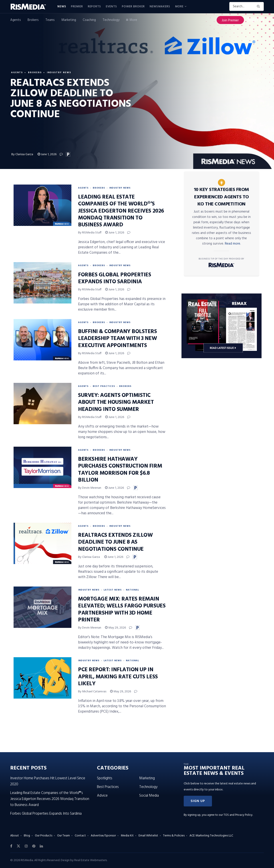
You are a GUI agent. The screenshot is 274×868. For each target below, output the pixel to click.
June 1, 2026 (47, 154)
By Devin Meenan (90, 488)
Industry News (59, 72)
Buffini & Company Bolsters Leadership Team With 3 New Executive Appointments (118, 339)
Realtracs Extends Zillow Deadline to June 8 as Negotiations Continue (115, 542)
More (179, 7)
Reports (94, 7)
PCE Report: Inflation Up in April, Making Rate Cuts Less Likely (118, 677)
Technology (111, 20)
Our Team (63, 836)
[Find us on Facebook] (11, 846)
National (132, 590)
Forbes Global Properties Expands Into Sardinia (115, 278)
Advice (102, 796)
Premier (77, 7)
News (62, 7)
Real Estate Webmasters (91, 860)
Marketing (69, 20)
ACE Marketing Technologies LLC (211, 836)
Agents (16, 20)
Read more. (233, 244)
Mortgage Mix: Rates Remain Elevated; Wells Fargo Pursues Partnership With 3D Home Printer (122, 610)
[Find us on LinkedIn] (41, 846)
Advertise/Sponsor (103, 836)
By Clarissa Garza (23, 154)
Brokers (33, 20)
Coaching (89, 20)
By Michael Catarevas (92, 692)
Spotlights (105, 778)
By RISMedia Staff (90, 233)
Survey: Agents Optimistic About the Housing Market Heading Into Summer (116, 402)
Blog (27, 836)
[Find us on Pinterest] (34, 846)
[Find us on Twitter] (18, 846)
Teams (50, 20)
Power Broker (133, 7)
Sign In (255, 20)
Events (111, 7)
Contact (80, 836)
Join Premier (230, 20)
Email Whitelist (148, 836)
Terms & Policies (174, 836)
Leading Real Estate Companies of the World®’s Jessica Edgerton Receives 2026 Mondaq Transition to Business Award (121, 211)
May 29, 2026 (115, 628)
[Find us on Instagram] (26, 846)
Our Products (44, 836)
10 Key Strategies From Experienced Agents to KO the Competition (222, 197)
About (15, 836)
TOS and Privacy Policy (238, 815)
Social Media (149, 796)
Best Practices (104, 386)
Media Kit (127, 836)
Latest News (113, 590)
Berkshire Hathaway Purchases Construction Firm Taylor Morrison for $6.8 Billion (120, 470)
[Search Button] (259, 6)
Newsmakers (160, 7)
